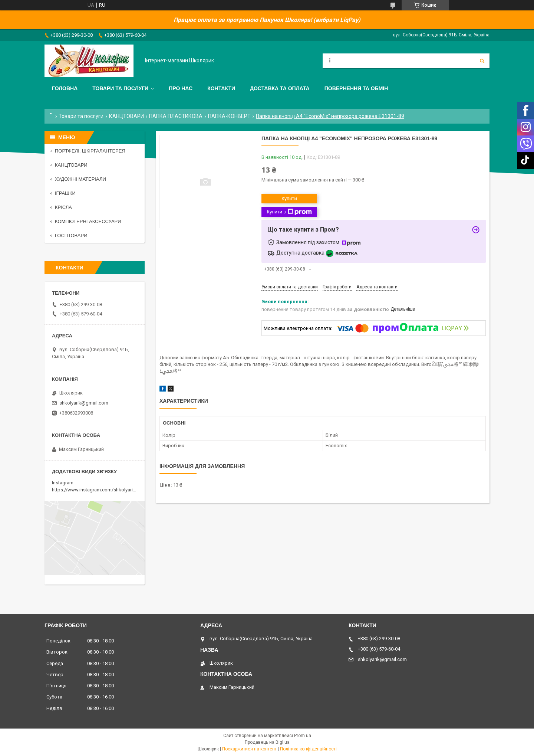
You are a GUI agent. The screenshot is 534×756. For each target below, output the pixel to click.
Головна (65, 88)
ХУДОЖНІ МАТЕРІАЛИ (80, 179)
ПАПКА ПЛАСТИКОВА (176, 116)
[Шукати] (482, 61)
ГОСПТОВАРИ (71, 235)
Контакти (221, 88)
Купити (289, 198)
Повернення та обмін (356, 88)
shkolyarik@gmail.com (84, 403)
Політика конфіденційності (308, 749)
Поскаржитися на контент (249, 749)
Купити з (289, 212)
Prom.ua (303, 736)
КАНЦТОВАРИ (126, 116)
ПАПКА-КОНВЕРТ (229, 116)
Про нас (181, 88)
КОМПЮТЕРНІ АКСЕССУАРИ (88, 221)
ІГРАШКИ (65, 193)
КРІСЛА (63, 207)
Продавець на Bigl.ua (267, 742)
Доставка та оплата (280, 88)
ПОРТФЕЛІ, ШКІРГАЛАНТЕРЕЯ (90, 151)
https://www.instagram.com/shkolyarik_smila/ (101, 490)
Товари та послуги (120, 88)
